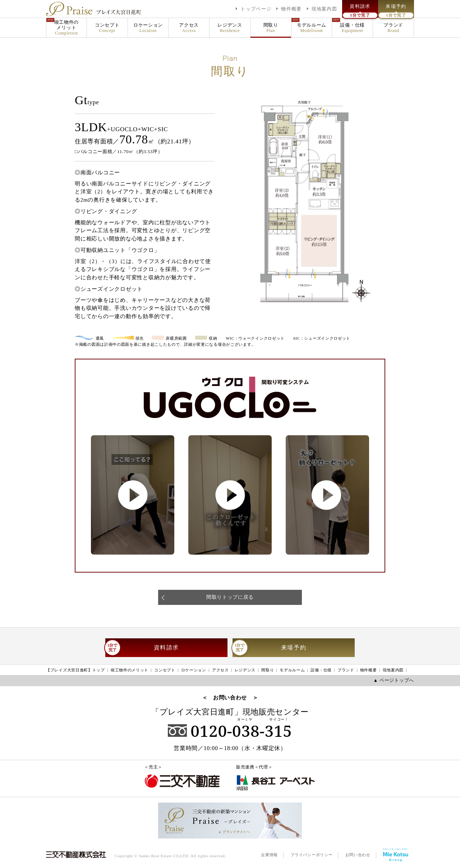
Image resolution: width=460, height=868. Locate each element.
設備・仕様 (352, 28)
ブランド (393, 28)
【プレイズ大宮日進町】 (75, 670)
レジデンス (230, 28)
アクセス (189, 28)
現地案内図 (393, 670)
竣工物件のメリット (66, 28)
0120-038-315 (230, 731)
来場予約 (269, 648)
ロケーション (148, 28)
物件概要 (369, 670)
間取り (271, 28)
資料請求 (142, 648)
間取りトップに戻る (230, 597)
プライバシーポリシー (311, 855)
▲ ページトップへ (394, 680)
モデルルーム (312, 28)
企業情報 (269, 855)
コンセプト (107, 28)
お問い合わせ (358, 855)
